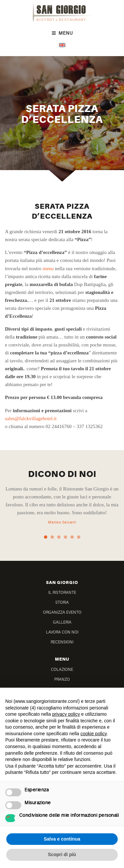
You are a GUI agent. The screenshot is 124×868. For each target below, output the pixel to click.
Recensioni (62, 642)
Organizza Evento (62, 613)
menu (48, 269)
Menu (62, 33)
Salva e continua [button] (62, 839)
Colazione (62, 670)
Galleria (62, 622)
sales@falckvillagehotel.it (31, 418)
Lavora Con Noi (62, 632)
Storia (62, 603)
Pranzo (62, 680)
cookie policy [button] (93, 734)
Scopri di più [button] (62, 854)
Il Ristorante (62, 593)
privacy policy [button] (66, 714)
